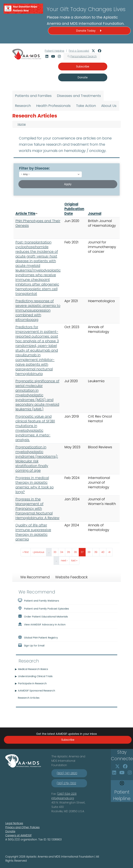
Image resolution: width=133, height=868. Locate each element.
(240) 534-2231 (67, 794)
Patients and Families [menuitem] (33, 96)
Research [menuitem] (23, 106)
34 (63, 551)
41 (110, 551)
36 (76, 551)
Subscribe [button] (83, 67)
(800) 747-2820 (67, 773)
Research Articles (29, 698)
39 (97, 551)
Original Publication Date (74, 209)
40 (104, 551)
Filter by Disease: (34, 168)
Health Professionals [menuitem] (53, 106)
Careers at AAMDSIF (19, 835)
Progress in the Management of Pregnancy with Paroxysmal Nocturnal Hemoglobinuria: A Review (37, 508)
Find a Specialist (79, 51)
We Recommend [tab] (35, 577)
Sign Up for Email (31, 645)
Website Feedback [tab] (71, 577)
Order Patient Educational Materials (43, 616)
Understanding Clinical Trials (35, 676)
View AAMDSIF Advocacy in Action (42, 624)
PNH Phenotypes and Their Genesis (38, 223)
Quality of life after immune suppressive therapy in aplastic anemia (33, 532)
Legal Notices (14, 823)
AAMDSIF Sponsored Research (36, 691)
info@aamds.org (63, 798)
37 (83, 551)
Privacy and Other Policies (22, 827)
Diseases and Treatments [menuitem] (79, 96)
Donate (10, 831)
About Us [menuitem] (109, 106)
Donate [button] (83, 77)
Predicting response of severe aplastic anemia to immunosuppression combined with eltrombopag (38, 310)
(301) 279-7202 (66, 783)
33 (56, 551)
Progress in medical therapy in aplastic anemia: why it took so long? (35, 485)
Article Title (27, 214)
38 (90, 551)
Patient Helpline (54, 51)
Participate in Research (32, 683)
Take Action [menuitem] (86, 106)
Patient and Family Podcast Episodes (43, 608)
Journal (95, 214)
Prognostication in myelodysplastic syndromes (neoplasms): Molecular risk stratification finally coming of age (37, 459)
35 (69, 551)
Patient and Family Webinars (39, 600)
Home (22, 124)
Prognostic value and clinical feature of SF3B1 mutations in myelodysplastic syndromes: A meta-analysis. (35, 428)
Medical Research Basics (33, 669)
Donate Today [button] (89, 31)
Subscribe (68, 740)
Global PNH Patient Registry (38, 637)
